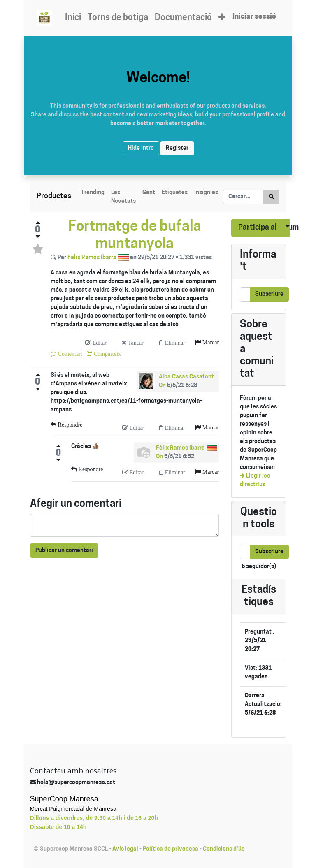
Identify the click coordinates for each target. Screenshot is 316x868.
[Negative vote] (38, 237)
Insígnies (206, 193)
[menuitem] (73, 18)
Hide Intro (141, 148)
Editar (99, 343)
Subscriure (269, 294)
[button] (222, 18)
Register (177, 148)
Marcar (210, 342)
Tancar (135, 343)
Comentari (69, 354)
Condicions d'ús (224, 849)
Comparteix (107, 354)
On (162, 386)
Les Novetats (123, 197)
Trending (93, 193)
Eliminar (174, 343)
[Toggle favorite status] (38, 249)
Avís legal (125, 849)
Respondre (70, 425)
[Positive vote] (38, 223)
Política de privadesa (171, 849)
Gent (149, 193)
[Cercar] (271, 197)
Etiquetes (175, 193)
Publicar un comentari (64, 551)
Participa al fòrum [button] (258, 228)
